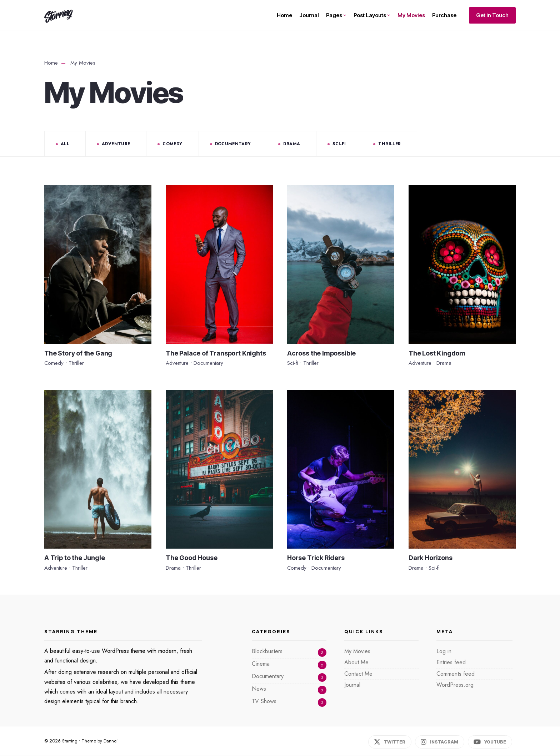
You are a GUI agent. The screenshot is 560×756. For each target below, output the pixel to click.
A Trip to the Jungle (74, 558)
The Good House (191, 558)
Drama (292, 144)
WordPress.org (455, 685)
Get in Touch (492, 15)
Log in (444, 651)
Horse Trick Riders (316, 558)
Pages (334, 15)
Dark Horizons (431, 558)
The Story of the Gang (78, 353)
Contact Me (358, 674)
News (259, 689)
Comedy (172, 144)
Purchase (444, 15)
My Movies (411, 15)
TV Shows (264, 701)
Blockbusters (267, 651)
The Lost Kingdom (437, 353)
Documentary (233, 144)
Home (284, 15)
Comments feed (456, 674)
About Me (356, 662)
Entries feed (451, 662)
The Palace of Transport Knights (216, 353)
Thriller (389, 144)
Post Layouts (370, 15)
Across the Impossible (321, 353)
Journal (309, 15)
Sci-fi (339, 144)
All (65, 144)
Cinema (261, 664)
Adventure (116, 144)
